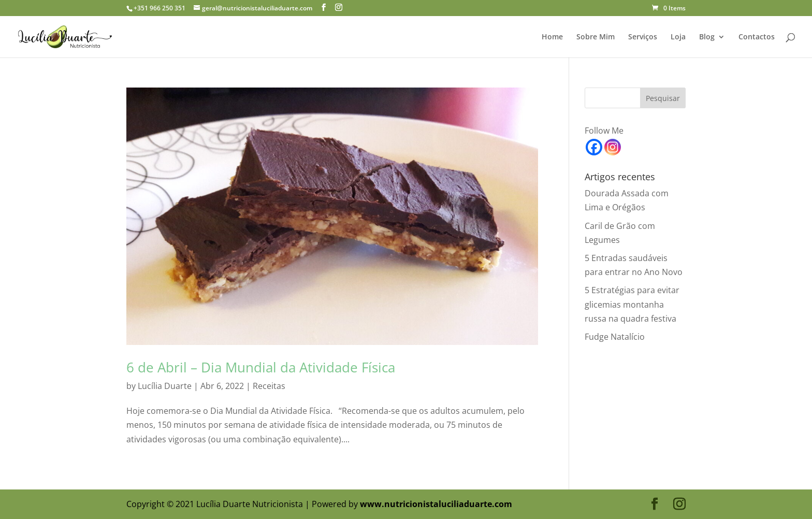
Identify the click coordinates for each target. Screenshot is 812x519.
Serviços (643, 37)
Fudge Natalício (615, 337)
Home (552, 37)
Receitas (269, 386)
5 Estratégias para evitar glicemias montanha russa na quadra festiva (632, 304)
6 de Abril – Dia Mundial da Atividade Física (261, 367)
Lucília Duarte (165, 386)
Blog (707, 37)
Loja (678, 37)
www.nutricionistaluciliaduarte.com (436, 504)
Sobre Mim (596, 37)
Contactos (757, 37)
